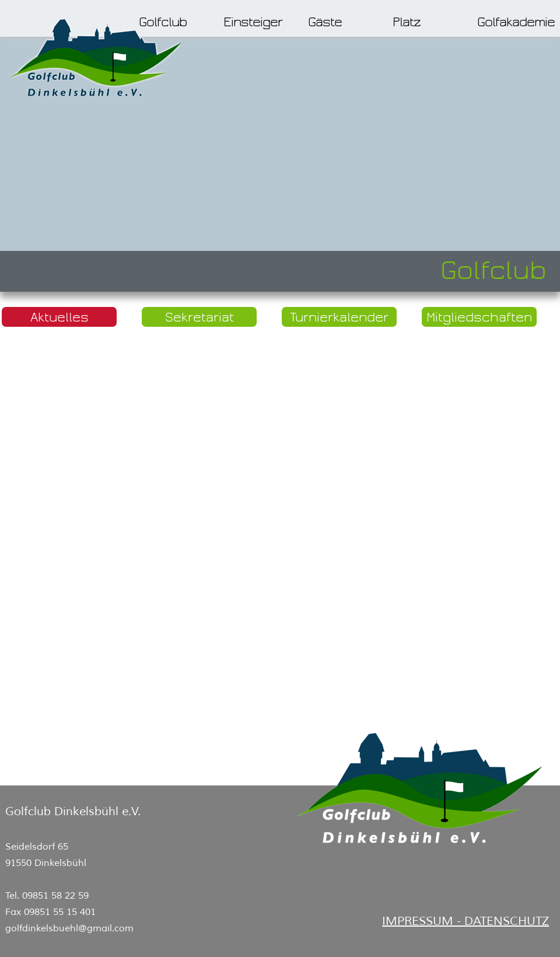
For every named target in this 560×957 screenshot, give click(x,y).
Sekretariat (199, 317)
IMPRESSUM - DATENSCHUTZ (466, 921)
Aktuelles (60, 317)
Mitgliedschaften (479, 317)
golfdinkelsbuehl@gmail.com (69, 928)
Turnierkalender (339, 317)
